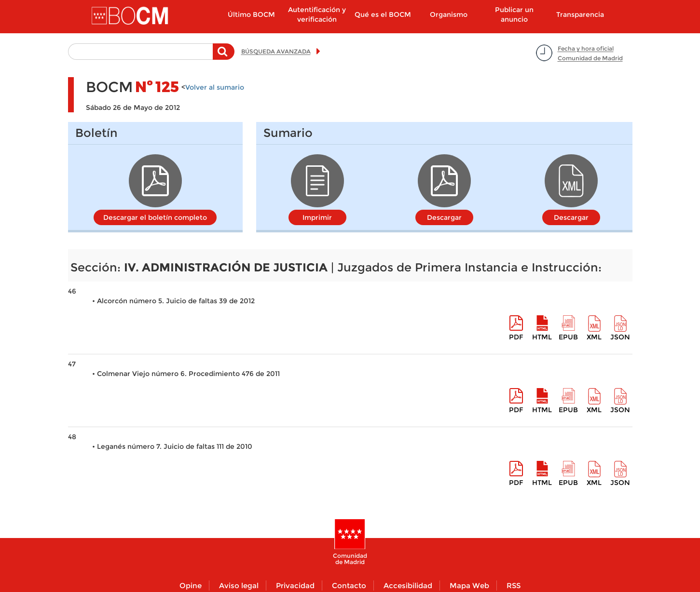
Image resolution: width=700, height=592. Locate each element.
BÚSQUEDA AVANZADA (276, 51)
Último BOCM (251, 14)
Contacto (349, 585)
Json (620, 337)
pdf (516, 337)
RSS (514, 585)
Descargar (444, 217)
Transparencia (580, 14)
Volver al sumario (215, 87)
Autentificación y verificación (317, 14)
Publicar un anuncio (514, 14)
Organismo (449, 14)
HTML (542, 337)
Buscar (224, 56)
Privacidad (295, 585)
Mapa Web (469, 585)
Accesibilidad (408, 585)
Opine (191, 585)
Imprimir (317, 217)
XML (594, 337)
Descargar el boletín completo (155, 217)
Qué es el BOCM (383, 14)
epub (568, 337)
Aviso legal (239, 585)
